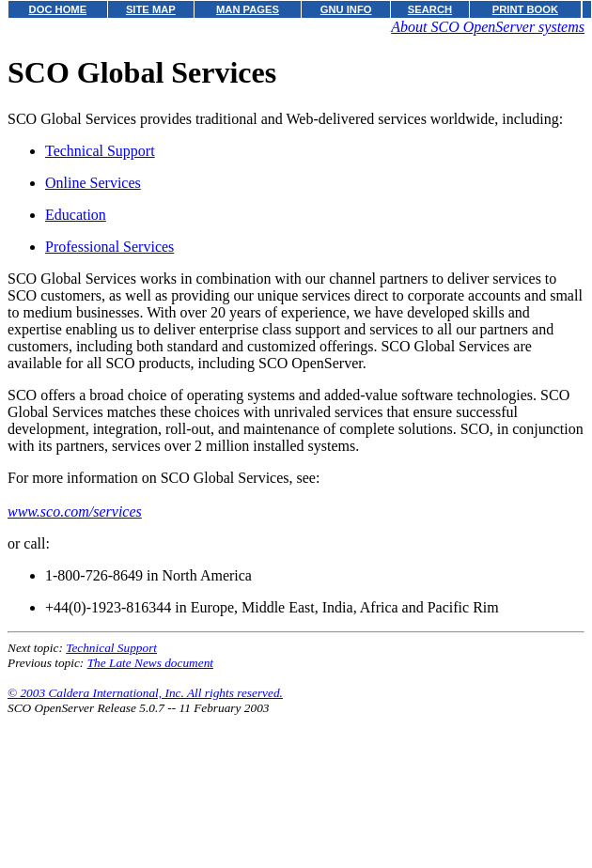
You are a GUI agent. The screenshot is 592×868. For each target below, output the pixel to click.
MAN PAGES (248, 9)
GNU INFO (346, 9)
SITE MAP (151, 9)
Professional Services (109, 247)
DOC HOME (58, 9)
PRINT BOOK (525, 9)
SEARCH (430, 9)
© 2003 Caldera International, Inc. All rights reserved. (145, 693)
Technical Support (100, 151)
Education (76, 215)
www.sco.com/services (75, 512)
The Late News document (150, 663)
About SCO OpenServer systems (488, 27)
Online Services (93, 183)
